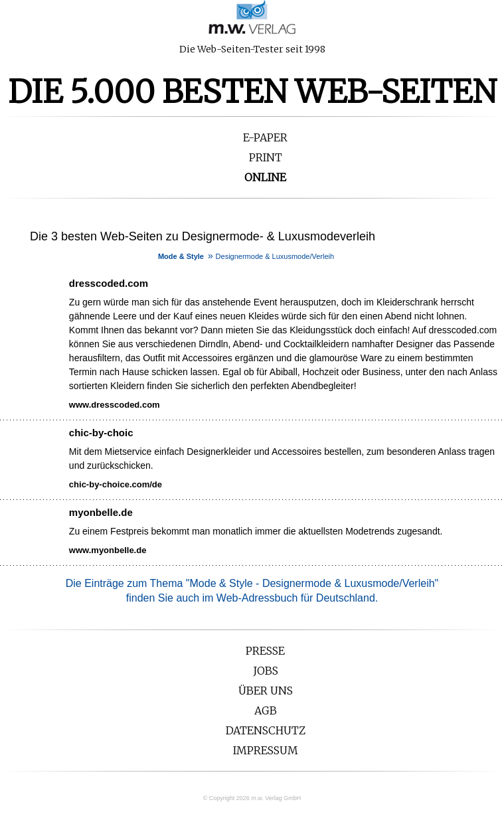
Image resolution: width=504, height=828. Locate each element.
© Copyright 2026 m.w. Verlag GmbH (252, 798)
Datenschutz (266, 730)
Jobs (266, 671)
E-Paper (265, 137)
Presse (265, 651)
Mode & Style (181, 256)
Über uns (266, 691)
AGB (266, 710)
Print (266, 157)
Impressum (266, 750)
